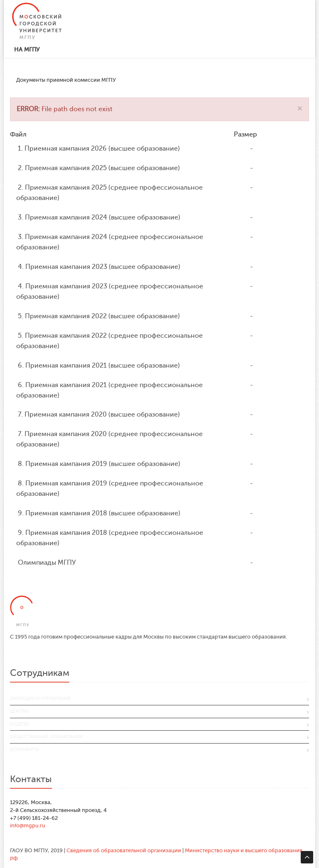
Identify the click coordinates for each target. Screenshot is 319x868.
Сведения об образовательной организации (124, 850)
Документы (25, 750)
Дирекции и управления (40, 699)
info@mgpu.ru (28, 825)
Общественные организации (46, 737)
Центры (19, 711)
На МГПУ (27, 50)
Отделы (19, 724)
